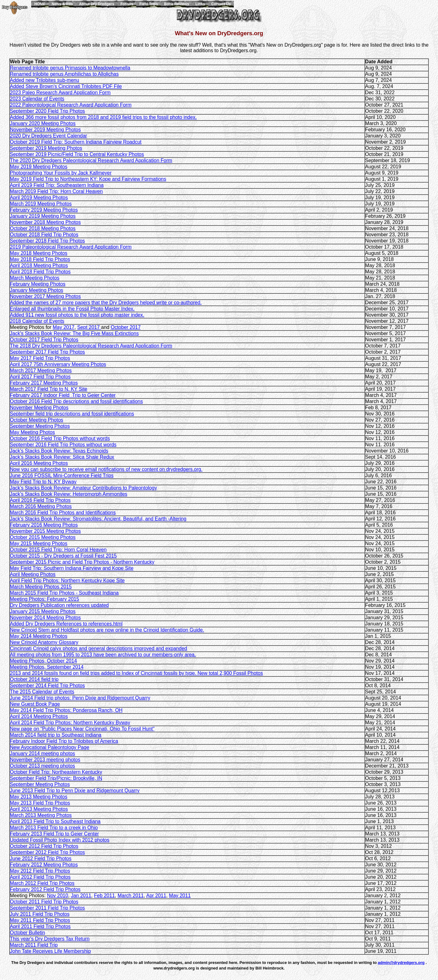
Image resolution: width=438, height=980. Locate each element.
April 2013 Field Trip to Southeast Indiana (55, 821)
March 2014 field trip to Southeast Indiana (56, 735)
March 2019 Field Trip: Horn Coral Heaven (56, 191)
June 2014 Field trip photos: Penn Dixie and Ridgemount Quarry (80, 698)
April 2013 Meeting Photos (39, 809)
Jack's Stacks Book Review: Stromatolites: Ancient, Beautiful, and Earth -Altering (98, 519)
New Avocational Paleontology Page (50, 747)
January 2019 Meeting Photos (43, 216)
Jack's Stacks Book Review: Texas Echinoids (59, 451)
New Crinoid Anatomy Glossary (44, 642)
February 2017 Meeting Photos (44, 383)
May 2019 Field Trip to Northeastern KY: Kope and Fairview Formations (88, 179)
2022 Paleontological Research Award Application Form (71, 105)
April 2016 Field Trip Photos (40, 500)
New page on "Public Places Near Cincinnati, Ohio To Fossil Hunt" (82, 729)
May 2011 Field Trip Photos (40, 920)
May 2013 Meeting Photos (39, 797)
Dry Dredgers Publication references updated (59, 605)
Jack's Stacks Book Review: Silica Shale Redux (62, 457)
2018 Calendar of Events (37, 321)
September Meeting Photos (40, 426)
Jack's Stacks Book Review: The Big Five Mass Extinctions (74, 333)
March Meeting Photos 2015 (41, 587)
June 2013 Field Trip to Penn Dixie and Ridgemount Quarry (75, 791)
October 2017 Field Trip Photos (44, 340)
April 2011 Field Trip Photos (40, 926)
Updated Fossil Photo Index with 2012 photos (60, 840)
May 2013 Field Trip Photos (40, 803)
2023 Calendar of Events (37, 99)
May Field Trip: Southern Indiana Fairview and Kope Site (72, 568)
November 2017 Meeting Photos (45, 296)
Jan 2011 (81, 896)
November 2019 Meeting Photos (45, 130)
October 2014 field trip (34, 679)
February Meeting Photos (38, 284)
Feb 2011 (104, 896)
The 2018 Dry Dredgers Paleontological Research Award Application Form (91, 346)
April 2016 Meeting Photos (39, 463)
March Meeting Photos (35, 278)
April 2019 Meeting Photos (39, 198)
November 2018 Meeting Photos (45, 222)
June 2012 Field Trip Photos (41, 858)
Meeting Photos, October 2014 (43, 661)
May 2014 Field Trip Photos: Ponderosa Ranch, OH (66, 710)
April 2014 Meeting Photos (39, 716)
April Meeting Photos (33, 574)
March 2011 (131, 896)
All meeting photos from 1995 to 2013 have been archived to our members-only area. (103, 655)
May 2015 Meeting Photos (39, 543)
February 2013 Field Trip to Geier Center (54, 834)
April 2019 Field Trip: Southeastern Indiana (57, 185)
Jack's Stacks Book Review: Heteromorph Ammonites (69, 494)
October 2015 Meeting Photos (43, 537)
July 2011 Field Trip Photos (40, 914)
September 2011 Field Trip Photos (47, 908)
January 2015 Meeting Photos (43, 611)
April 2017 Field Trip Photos (40, 377)
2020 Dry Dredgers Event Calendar (48, 136)
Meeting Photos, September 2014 (47, 667)
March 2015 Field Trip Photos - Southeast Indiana (64, 593)
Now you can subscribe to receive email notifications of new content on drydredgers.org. (106, 469)
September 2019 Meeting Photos (46, 148)
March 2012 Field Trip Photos (42, 883)
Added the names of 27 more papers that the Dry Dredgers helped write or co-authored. (106, 303)
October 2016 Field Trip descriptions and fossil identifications (76, 401)
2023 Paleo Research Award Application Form (60, 93)
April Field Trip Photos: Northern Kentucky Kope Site (67, 580)
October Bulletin (27, 933)
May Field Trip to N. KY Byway (43, 482)
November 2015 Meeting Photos (45, 531)
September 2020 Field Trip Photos (47, 111)
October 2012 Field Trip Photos (44, 846)
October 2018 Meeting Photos (43, 228)
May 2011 (180, 896)
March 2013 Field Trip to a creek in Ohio (54, 828)
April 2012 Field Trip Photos (40, 877)
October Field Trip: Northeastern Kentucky (56, 772)
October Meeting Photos (37, 420)
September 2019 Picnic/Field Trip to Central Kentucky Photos (77, 154)
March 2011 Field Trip (34, 945)
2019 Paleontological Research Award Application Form (71, 247)
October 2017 (126, 327)
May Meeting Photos (32, 432)
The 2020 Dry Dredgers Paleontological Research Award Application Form (91, 160)
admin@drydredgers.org (401, 963)
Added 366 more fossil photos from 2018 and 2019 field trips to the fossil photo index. (103, 117)
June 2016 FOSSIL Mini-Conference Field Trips (62, 475)
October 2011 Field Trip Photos (44, 902)
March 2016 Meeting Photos (41, 506)
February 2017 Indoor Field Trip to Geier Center (63, 395)
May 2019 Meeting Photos (39, 167)
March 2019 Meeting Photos (41, 204)
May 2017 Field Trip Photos (40, 358)
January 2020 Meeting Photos (43, 123)
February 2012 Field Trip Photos (45, 889)
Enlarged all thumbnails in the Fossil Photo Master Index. (72, 309)
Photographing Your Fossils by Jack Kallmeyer (61, 173)
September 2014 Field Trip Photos (47, 686)
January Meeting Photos (37, 290)
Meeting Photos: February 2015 (44, 599)
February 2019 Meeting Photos (44, 210)
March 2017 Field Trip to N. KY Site (48, 389)
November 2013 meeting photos (45, 760)
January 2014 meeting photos (42, 753)
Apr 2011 (156, 896)
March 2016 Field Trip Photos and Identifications (63, 513)
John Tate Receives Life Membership (50, 951)
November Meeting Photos (39, 408)
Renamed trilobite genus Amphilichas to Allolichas (64, 74)
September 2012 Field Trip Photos (47, 852)
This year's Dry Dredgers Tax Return (50, 939)
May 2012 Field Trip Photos (40, 871)
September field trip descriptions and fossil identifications (72, 414)
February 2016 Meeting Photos (44, 525)
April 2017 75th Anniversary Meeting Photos (58, 364)
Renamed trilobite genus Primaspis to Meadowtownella (70, 68)
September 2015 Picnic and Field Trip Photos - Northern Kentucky (82, 562)
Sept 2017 (89, 327)
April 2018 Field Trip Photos (40, 272)
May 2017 (64, 327)
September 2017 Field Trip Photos (47, 352)
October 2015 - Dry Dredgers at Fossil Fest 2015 (63, 556)
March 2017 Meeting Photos (41, 370)
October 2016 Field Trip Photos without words (60, 438)
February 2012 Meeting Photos (44, 865)
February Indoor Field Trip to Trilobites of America (64, 741)
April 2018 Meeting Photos (39, 265)
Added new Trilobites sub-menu (44, 80)
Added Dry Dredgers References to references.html (66, 624)
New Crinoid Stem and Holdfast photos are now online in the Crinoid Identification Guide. (107, 630)
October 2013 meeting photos (42, 766)
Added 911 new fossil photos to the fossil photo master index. (77, 315)
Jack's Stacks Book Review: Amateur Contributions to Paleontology (83, 488)
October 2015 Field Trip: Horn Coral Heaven (58, 550)
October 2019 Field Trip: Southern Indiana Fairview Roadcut (76, 142)
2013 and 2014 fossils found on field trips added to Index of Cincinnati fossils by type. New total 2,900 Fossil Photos (136, 673)
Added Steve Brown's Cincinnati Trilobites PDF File (66, 86)
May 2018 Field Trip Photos (40, 259)
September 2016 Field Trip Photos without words (63, 445)
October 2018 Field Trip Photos (44, 235)
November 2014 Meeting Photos (45, 618)
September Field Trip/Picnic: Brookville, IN (56, 778)
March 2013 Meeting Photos (41, 815)
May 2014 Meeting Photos (39, 636)
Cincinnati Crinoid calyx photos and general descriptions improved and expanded (99, 648)
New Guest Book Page (35, 704)
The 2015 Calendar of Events (42, 692)
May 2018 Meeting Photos (39, 253)
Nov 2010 (58, 896)
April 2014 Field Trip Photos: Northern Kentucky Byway (70, 723)
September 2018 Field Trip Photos (47, 241)
